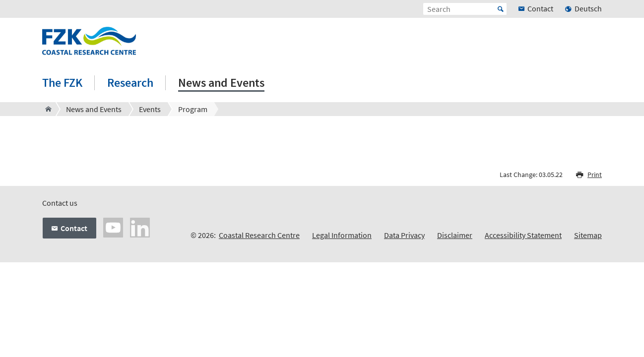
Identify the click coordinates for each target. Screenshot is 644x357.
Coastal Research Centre (259, 235)
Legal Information (342, 235)
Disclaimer (455, 235)
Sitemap (588, 235)
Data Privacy (404, 235)
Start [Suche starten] (501, 9)
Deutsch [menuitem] (588, 8)
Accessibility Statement (523, 235)
